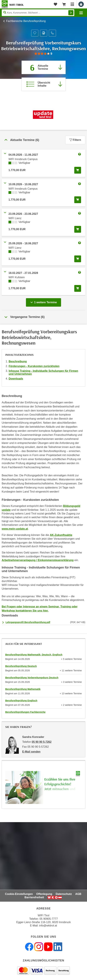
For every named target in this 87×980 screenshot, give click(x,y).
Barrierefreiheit (34, 897)
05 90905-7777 (49, 919)
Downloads (16, 379)
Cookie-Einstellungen (19, 894)
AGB (78, 894)
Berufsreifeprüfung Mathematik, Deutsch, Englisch (34, 655)
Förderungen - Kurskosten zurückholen (34, 366)
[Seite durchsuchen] (38, 13)
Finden (71, 13)
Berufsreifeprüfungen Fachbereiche (25, 712)
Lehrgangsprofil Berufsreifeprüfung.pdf (28, 622)
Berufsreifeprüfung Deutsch (21, 666)
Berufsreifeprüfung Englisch (21, 701)
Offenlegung (44, 894)
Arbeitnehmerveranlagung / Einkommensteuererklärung (38, 560)
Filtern (75, 140)
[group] (43, 54)
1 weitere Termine (44, 301)
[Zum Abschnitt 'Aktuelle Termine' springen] (44, 67)
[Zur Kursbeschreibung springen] (44, 84)
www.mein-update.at (15, 529)
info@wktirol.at (48, 926)
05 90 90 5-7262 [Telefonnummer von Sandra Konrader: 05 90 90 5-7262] (42, 742)
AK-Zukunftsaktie (61, 535)
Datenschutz (64, 894)
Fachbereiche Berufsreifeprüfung (26, 21)
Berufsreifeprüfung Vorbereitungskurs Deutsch (32, 678)
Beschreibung (18, 361)
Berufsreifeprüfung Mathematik (23, 689)
